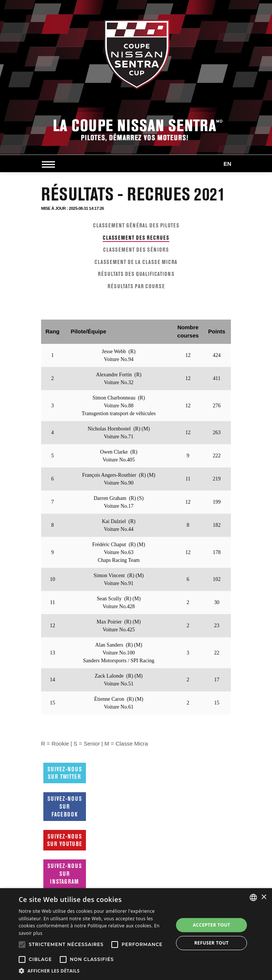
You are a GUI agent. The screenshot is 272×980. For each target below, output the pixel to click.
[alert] (136, 934)
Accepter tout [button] (211, 925)
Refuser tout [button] (211, 943)
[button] (94, 971)
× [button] (264, 897)
